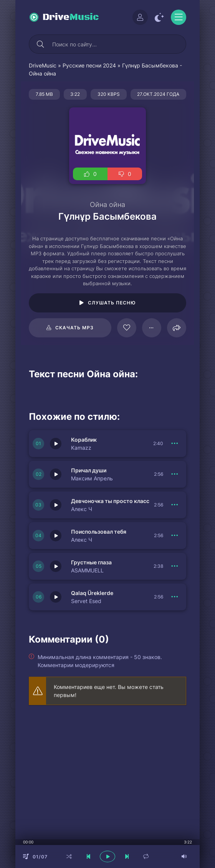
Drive (71, 17)
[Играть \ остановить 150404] (56, 536)
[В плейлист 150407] (175, 444)
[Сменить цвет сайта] (159, 17)
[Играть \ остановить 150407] (56, 444)
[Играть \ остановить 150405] (56, 505)
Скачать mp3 (74, 328)
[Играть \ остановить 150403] (56, 566)
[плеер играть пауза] (107, 856)
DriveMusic (43, 65)
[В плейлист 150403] (175, 566)
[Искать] (40, 44)
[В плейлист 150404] (175, 536)
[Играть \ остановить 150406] (56, 474)
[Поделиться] (177, 328)
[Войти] (140, 17)
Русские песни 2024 (89, 65)
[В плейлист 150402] (175, 597)
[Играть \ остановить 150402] (56, 597)
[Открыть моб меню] (179, 17)
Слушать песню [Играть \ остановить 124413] (112, 303)
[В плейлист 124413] (152, 328)
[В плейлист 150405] (175, 505)
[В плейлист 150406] (175, 474)
